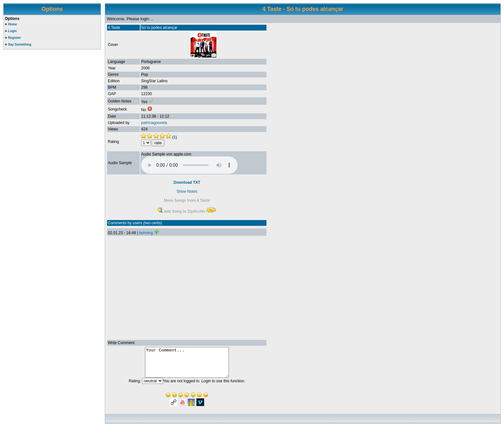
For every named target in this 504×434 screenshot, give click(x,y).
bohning (146, 233)
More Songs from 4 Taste (187, 200)
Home (13, 24)
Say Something (20, 44)
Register (14, 38)
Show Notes (187, 191)
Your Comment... (187, 365)
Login (12, 31)
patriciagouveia (154, 123)
